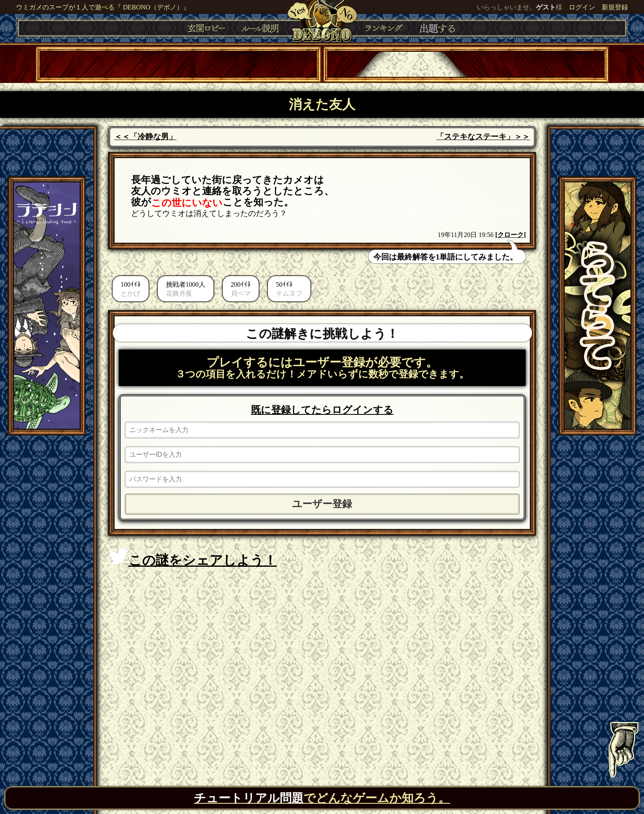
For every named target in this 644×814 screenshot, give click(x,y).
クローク (511, 235)
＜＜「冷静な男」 (145, 137)
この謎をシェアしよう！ (192, 558)
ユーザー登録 (322, 504)
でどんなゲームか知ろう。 (322, 798)
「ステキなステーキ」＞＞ (483, 137)
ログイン (582, 7)
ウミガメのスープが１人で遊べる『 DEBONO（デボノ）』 (103, 7)
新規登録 (615, 7)
